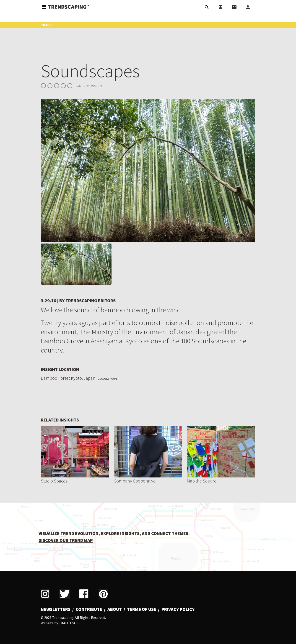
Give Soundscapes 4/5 (63, 86)
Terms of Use (142, 609)
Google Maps (108, 379)
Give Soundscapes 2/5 (50, 86)
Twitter (64, 594)
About (115, 609)
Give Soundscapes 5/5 (70, 86)
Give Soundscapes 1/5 (43, 86)
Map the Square (202, 481)
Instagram (45, 594)
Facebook (84, 594)
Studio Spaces (54, 481)
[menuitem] (57, 609)
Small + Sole (70, 623)
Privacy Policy (178, 609)
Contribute (89, 609)
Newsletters (56, 609)
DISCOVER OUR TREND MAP (66, 540)
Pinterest (103, 594)
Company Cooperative (135, 481)
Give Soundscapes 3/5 (57, 86)
